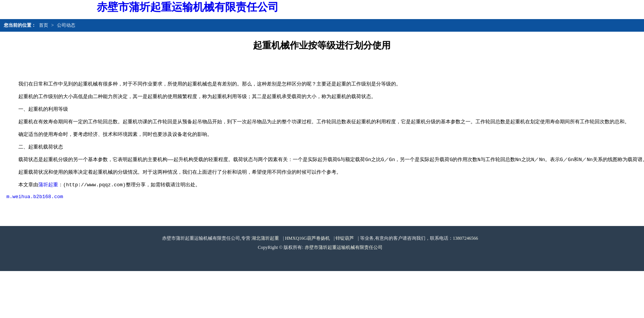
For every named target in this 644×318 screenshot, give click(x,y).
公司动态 (66, 25)
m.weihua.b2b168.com (35, 211)
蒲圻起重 (48, 197)
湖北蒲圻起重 (265, 253)
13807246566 (466, 253)
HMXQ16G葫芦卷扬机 (307, 253)
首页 (44, 25)
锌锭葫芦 (345, 253)
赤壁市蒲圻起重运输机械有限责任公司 (344, 262)
